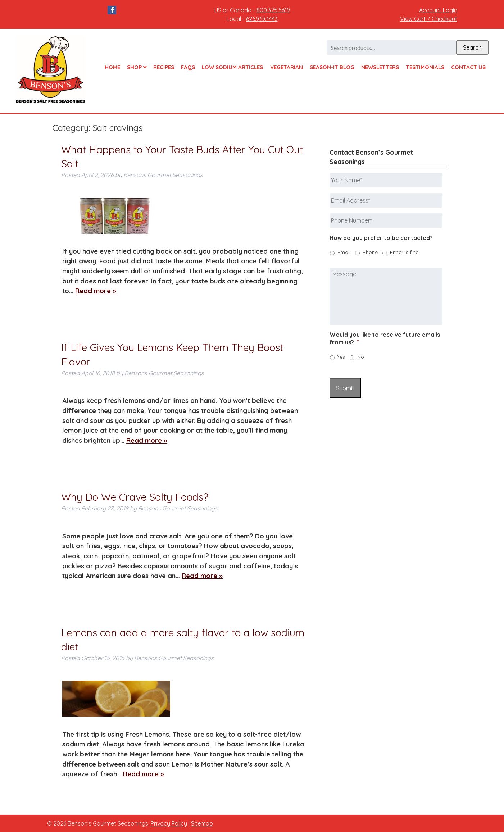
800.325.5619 (273, 10)
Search (472, 47)
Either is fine (404, 252)
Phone (370, 252)
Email (344, 252)
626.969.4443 (262, 19)
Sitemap (202, 823)
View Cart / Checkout (429, 19)
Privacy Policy (169, 823)
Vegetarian (287, 67)
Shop (137, 67)
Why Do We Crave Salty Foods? (135, 497)
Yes (341, 357)
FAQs (188, 67)
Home (112, 67)
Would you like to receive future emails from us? (385, 338)
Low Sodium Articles (232, 67)
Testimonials (425, 67)
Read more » (96, 291)
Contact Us (468, 67)
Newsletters (380, 67)
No (361, 357)
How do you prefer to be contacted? (381, 238)
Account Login (438, 10)
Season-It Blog (332, 67)
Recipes (164, 67)
